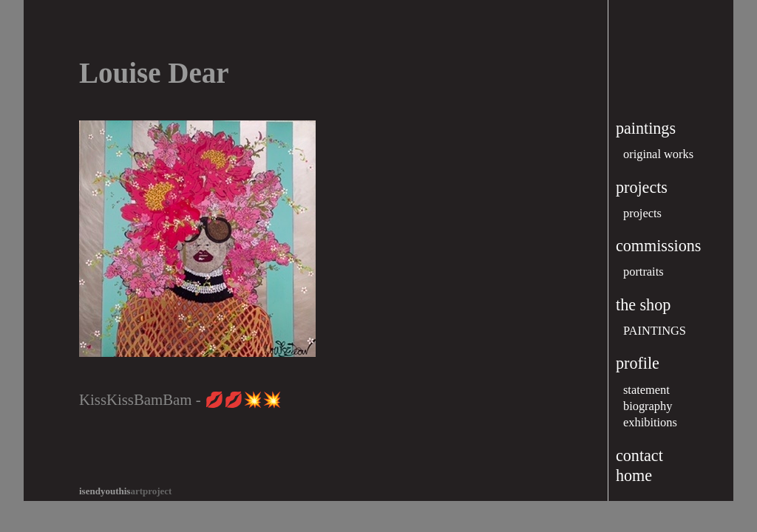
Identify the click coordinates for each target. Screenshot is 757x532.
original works (658, 154)
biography (648, 406)
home (634, 475)
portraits (644, 272)
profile (638, 363)
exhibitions (650, 422)
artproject (125, 491)
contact (639, 456)
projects (642, 213)
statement (646, 390)
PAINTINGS (655, 331)
